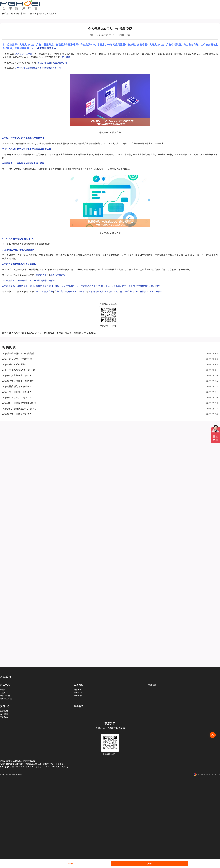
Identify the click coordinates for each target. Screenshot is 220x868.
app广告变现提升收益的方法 (110, 359)
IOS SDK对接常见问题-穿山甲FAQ (18, 239)
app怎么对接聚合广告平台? (110, 398)
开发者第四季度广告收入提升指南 (18, 250)
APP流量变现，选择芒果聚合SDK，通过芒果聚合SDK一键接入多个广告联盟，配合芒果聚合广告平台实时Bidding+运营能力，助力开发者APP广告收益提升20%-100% (81, 286)
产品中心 (5, 685)
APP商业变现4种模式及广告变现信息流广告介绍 (38, 68)
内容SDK (4, 692)
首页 (13, 13)
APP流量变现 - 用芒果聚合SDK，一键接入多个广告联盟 (29, 281)
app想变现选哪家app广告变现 (110, 353)
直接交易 (144, 292)
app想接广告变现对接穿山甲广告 (110, 403)
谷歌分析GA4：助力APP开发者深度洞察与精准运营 (27, 149)
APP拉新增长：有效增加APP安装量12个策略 (23, 163)
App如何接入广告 (114, 292)
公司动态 (4, 711)
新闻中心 (20, 13)
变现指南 (4, 717)
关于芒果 (79, 706)
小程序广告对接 (58, 275)
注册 (149, 864)
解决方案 (79, 685)
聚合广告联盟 (44, 63)
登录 (71, 864)
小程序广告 (5, 696)
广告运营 (59, 292)
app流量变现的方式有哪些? (110, 386)
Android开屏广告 (44, 292)
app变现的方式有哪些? (110, 364)
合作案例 (78, 696)
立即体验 (66, 57)
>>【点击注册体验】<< (44, 48)
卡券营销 (78, 692)
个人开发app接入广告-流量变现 (41, 13)
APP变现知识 (156, 292)
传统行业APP (71, 292)
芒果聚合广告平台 (24, 54)
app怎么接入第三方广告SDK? (110, 375)
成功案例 (153, 685)
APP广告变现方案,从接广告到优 (110, 370)
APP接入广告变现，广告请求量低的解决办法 (23, 138)
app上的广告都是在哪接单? (110, 392)
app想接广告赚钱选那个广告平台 (110, 409)
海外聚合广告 (6, 698)
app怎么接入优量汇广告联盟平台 (110, 381)
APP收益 (83, 292)
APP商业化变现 (131, 292)
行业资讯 (4, 714)
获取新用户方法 (96, 292)
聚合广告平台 (42, 275)
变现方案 (78, 690)
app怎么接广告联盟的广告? (110, 414)
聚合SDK (4, 690)
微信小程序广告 (60, 63)
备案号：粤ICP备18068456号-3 (11, 774)
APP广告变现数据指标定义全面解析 (19, 264)
